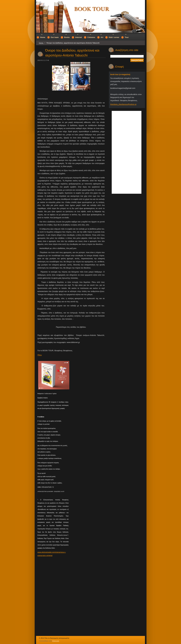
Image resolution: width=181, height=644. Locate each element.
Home (41, 43)
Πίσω (40, 355)
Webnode (56, 641)
